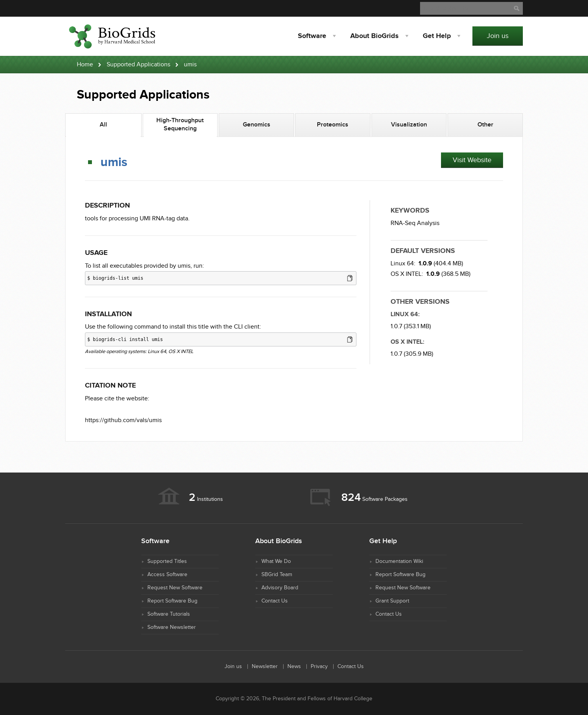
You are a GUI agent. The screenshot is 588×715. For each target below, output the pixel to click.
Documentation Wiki (399, 561)
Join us (498, 36)
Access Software (167, 575)
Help (437, 36)
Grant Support (392, 601)
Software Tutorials (169, 614)
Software (312, 36)
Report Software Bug (172, 601)
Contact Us (275, 601)
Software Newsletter (172, 627)
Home (85, 65)
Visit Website (472, 160)
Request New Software (175, 588)
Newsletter (265, 667)
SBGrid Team (277, 575)
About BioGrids (374, 36)
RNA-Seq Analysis (415, 223)
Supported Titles (167, 561)
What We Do (276, 561)
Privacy (319, 667)
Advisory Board (280, 588)
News (294, 667)
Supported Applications (138, 65)
